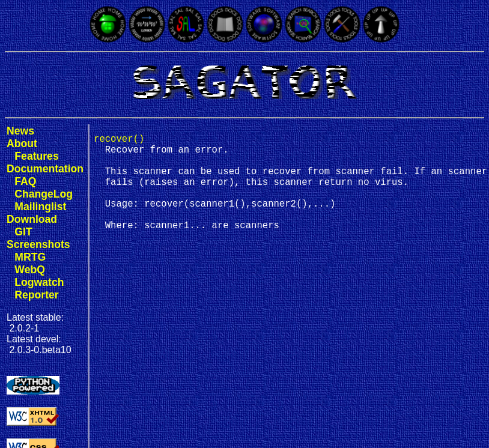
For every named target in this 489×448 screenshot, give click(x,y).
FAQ (25, 181)
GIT (23, 232)
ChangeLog (44, 194)
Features (36, 156)
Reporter (36, 295)
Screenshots (38, 244)
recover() (119, 141)
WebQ (30, 270)
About (22, 144)
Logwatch (39, 282)
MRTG (30, 257)
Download (32, 219)
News (20, 131)
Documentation (45, 169)
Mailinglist (40, 207)
